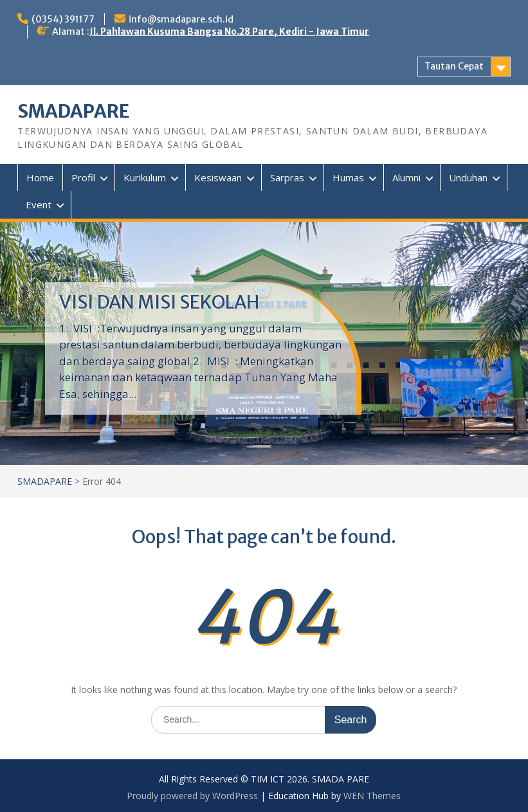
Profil (83, 177)
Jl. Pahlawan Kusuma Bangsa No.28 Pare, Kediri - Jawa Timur (229, 32)
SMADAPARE (74, 111)
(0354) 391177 (63, 19)
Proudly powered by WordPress (192, 796)
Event (39, 204)
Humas (348, 177)
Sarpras (287, 177)
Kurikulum (145, 177)
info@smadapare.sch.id (181, 19)
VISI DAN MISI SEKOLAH (159, 302)
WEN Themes (372, 796)
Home (40, 177)
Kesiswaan (218, 177)
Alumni (406, 177)
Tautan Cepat (454, 66)
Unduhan (468, 177)
